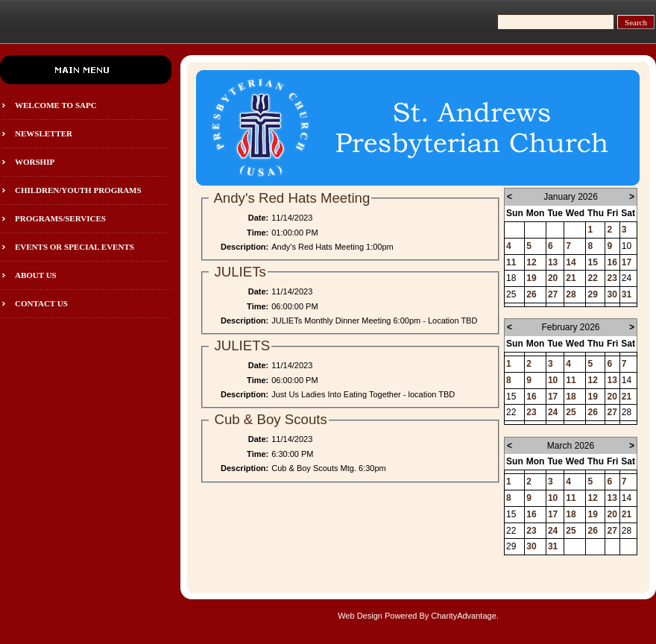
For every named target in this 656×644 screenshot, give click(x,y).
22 (592, 278)
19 (531, 278)
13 (553, 262)
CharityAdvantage (463, 616)
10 (553, 380)
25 (571, 412)
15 (592, 262)
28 (571, 294)
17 (627, 262)
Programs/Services (60, 218)
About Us (36, 275)
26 (531, 294)
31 (627, 294)
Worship (35, 162)
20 (553, 278)
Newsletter (44, 133)
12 (531, 262)
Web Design (360, 616)
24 (553, 412)
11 (511, 262)
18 (571, 397)
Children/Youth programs (78, 190)
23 (612, 278)
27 (553, 294)
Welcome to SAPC (56, 105)
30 (612, 294)
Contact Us (41, 303)
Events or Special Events (75, 247)
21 (571, 278)
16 (612, 262)
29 (592, 294)
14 (571, 262)
